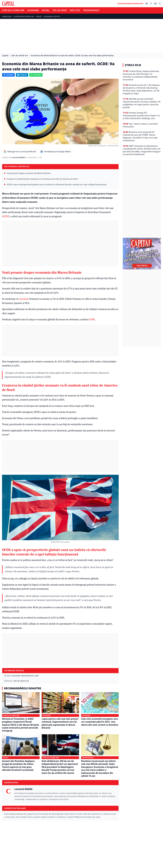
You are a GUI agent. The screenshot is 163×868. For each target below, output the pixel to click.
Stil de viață (60, 10)
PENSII (39, 16)
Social (46, 10)
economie (16, 676)
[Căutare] (160, 4)
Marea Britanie (27, 676)
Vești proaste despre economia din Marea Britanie (29, 173)
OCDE (6, 216)
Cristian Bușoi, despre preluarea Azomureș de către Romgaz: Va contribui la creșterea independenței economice (141, 75)
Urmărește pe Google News (55, 152)
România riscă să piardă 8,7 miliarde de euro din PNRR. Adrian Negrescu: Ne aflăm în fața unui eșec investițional (140, 136)
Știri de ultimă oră (13, 10)
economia (24, 299)
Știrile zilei (133, 65)
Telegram (22, 75)
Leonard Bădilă (18, 157)
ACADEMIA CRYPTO (52, 16)
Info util (75, 10)
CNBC (92, 319)
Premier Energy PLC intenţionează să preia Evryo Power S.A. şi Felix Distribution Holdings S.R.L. (142, 116)
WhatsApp (36, 75)
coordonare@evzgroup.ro (130, 3)
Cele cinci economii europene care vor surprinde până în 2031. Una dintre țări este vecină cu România (100, 722)
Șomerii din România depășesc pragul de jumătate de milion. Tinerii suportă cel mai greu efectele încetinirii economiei (18, 765)
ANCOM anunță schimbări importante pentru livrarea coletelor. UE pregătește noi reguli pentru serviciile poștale (142, 103)
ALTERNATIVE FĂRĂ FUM (24, 16)
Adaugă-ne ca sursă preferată (20, 152)
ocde (36, 676)
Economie (33, 10)
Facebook (8, 75)
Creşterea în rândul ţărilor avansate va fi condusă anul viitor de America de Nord (42, 179)
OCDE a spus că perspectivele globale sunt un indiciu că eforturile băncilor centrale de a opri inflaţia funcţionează (57, 184)
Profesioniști (91, 10)
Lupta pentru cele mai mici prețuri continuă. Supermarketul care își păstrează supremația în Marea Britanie (60, 723)
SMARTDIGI (7, 16)
